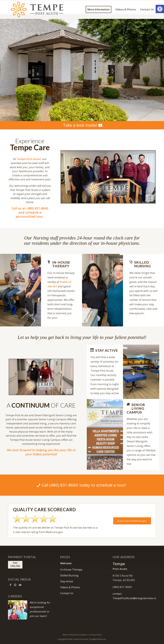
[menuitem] (98, 9)
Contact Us (67, 593)
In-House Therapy (71, 570)
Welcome (66, 563)
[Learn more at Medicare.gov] (132, 521)
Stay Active (67, 581)
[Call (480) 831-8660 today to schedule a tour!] (82, 485)
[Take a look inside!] (82, 125)
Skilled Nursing (69, 575)
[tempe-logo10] (37, 9)
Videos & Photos (70, 587)
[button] (160, 9)
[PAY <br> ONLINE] (15, 565)
